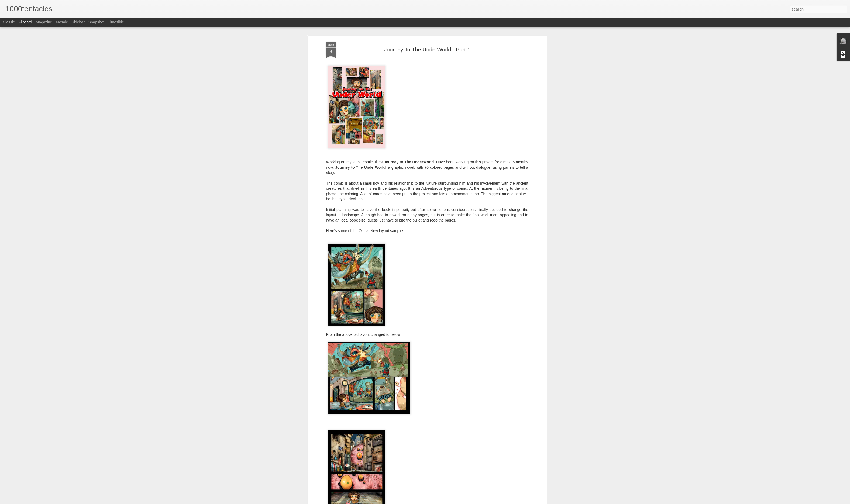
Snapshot (96, 22)
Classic (9, 22)
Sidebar (78, 22)
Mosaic (62, 22)
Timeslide (116, 22)
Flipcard (25, 22)
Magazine (44, 22)
